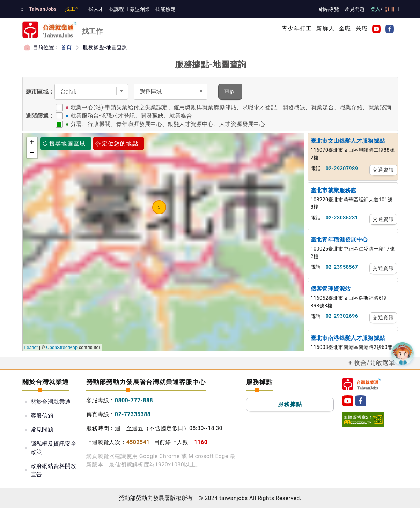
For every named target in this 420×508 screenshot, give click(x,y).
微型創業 (140, 9)
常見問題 (355, 9)
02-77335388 (133, 414)
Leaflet (31, 348)
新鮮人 (325, 28)
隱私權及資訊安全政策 (54, 448)
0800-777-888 (134, 400)
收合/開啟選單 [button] (374, 363)
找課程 (117, 9)
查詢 (230, 92)
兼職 (362, 28)
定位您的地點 (117, 144)
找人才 (96, 9)
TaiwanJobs (43, 9)
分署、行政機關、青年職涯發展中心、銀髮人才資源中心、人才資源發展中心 (168, 124)
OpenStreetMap (62, 348)
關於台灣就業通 (51, 402)
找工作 (72, 9)
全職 (345, 28)
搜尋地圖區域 (64, 144)
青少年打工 (297, 28)
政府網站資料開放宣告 (54, 470)
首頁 (67, 47)
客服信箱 (42, 416)
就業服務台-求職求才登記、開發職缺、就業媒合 (131, 116)
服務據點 (290, 404)
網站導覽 (329, 9)
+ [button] (32, 143)
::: (21, 9)
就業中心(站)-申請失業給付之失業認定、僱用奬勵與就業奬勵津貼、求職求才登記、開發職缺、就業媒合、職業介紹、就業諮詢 (231, 107)
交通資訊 (383, 170)
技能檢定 (165, 9)
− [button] (32, 153)
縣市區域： (40, 92)
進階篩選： (40, 116)
